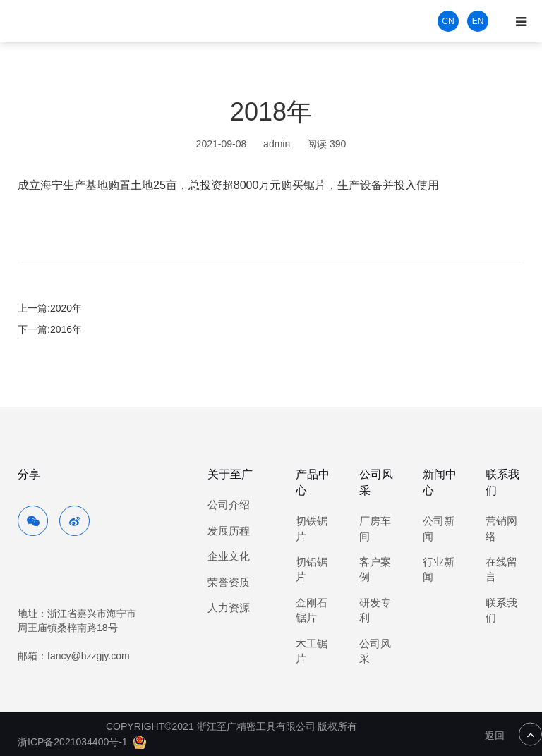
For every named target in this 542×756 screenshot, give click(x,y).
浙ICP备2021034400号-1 (73, 742)
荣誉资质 (229, 582)
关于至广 (230, 474)
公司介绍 (229, 505)
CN (448, 21)
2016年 (66, 329)
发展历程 (229, 531)
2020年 (66, 308)
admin (277, 144)
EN (478, 21)
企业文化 (229, 556)
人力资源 (229, 608)
